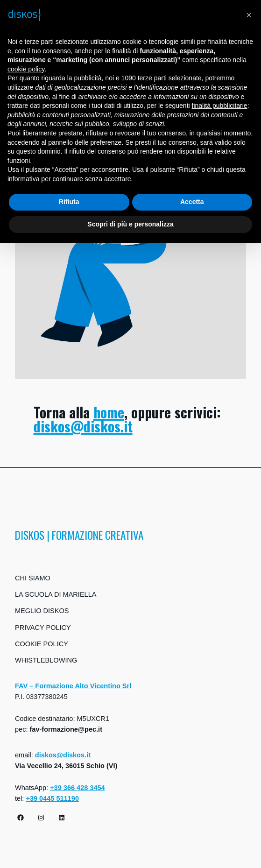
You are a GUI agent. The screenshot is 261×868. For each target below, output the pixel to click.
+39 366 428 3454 (78, 788)
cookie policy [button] (26, 69)
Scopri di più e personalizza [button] (130, 224)
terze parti (152, 78)
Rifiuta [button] (69, 202)
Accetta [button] (192, 202)
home (109, 412)
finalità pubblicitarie (220, 106)
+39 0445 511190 (52, 798)
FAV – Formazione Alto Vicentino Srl (73, 686)
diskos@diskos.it (83, 426)
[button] (249, 15)
